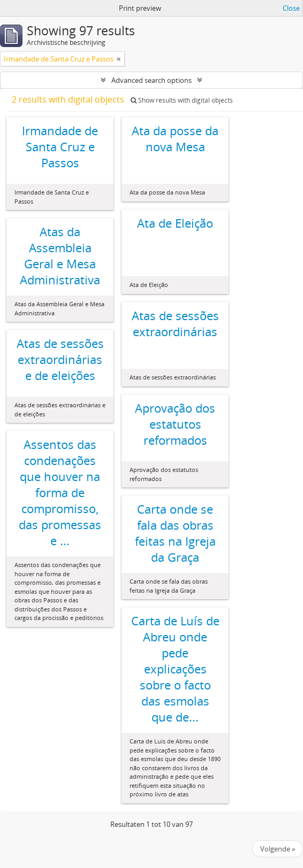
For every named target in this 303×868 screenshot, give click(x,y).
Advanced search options (151, 80)
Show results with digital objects (182, 100)
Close (291, 8)
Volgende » (278, 849)
